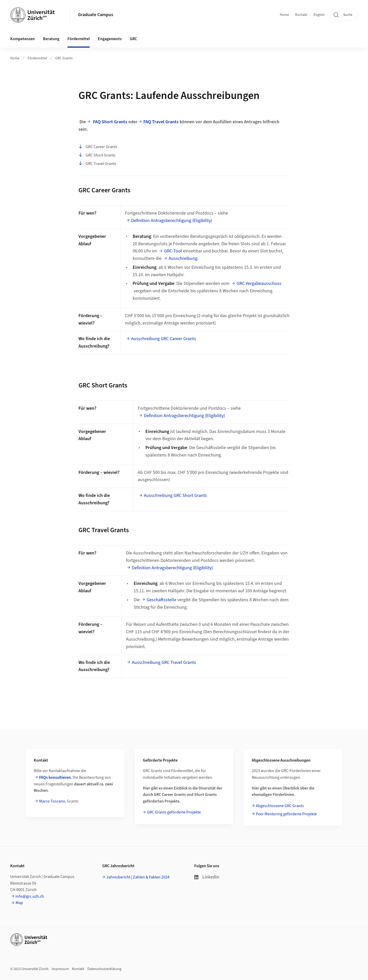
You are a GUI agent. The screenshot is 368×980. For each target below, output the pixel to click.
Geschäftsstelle (162, 600)
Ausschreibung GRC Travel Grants (164, 662)
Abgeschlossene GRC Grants (280, 806)
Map (19, 903)
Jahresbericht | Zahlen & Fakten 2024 (138, 877)
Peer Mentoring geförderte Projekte (286, 814)
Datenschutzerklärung (104, 969)
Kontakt (301, 15)
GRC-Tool (173, 251)
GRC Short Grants (97, 155)
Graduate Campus (96, 15)
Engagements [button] (110, 39)
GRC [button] (133, 39)
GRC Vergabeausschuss (259, 283)
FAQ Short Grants (110, 122)
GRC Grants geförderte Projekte (174, 812)
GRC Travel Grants (97, 164)
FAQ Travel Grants (161, 122)
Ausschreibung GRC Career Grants (164, 339)
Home (284, 15)
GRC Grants (64, 58)
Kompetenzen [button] (22, 39)
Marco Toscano (52, 801)
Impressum (60, 969)
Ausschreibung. (183, 258)
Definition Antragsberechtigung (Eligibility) (172, 221)
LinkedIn (207, 877)
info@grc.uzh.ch (30, 896)
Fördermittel (37, 58)
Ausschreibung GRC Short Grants (175, 495)
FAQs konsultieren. (55, 777)
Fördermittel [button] (79, 39)
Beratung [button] (51, 39)
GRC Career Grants (98, 147)
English (319, 15)
